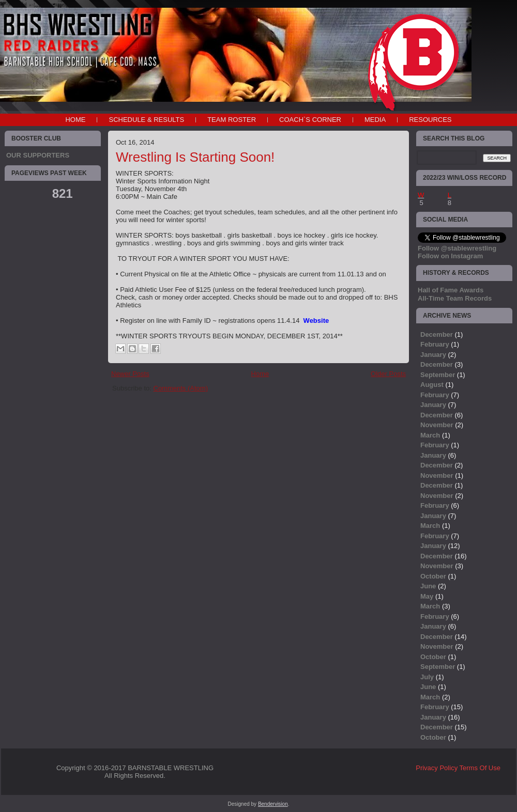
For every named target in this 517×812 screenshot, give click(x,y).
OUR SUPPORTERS (38, 155)
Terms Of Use (480, 768)
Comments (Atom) (181, 388)
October (433, 576)
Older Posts (388, 374)
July (427, 677)
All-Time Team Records (455, 298)
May (427, 596)
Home (75, 120)
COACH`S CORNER (310, 120)
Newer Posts (130, 374)
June (428, 586)
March (430, 435)
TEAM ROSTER (232, 120)
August (432, 385)
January (433, 355)
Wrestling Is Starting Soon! (195, 157)
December (437, 334)
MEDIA (375, 120)
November (437, 425)
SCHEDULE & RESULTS (146, 120)
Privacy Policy (437, 768)
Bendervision (273, 804)
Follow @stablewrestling (457, 248)
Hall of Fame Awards (451, 290)
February (435, 344)
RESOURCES (430, 120)
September (438, 375)
